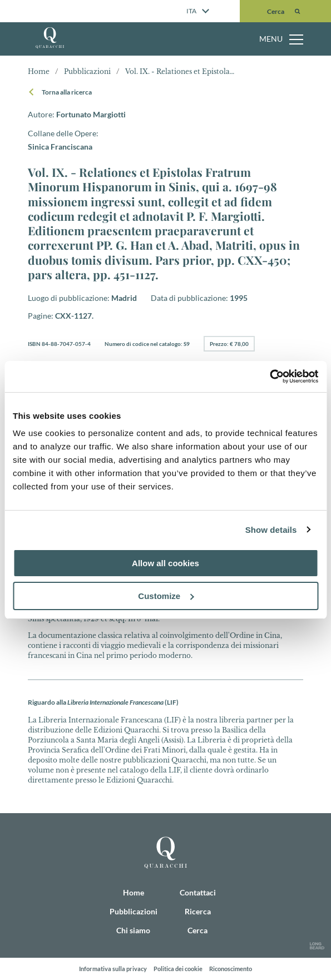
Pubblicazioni (134, 911)
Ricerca (198, 911)
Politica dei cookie (178, 969)
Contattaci (198, 892)
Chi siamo (133, 930)
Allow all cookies (165, 563)
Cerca (197, 930)
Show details (271, 530)
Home (39, 71)
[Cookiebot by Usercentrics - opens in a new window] (270, 377)
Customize (166, 596)
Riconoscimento (231, 969)
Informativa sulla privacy (113, 969)
